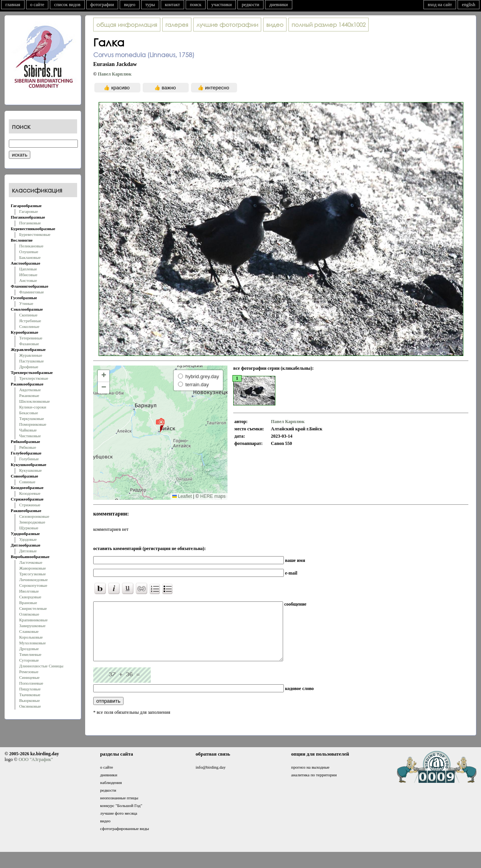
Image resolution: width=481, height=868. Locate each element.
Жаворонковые (33, 568)
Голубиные (29, 459)
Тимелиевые (30, 654)
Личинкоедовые (33, 580)
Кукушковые (30, 470)
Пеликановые (31, 246)
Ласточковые (31, 562)
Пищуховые (30, 689)
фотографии (102, 5)
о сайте (37, 5)
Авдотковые (30, 390)
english (469, 5)
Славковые (29, 631)
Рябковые (28, 447)
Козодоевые (30, 493)
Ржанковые (29, 395)
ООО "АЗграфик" (35, 771)
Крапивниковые (33, 620)
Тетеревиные (31, 338)
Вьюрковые (30, 700)
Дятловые (28, 551)
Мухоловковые (32, 643)
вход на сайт (440, 5)
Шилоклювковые (35, 401)
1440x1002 (329, 25)
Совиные (27, 482)
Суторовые (29, 660)
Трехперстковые (34, 378)
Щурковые (29, 528)
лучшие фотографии (227, 25)
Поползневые (31, 683)
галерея (177, 25)
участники (222, 5)
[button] (160, 425)
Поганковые (30, 223)
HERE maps (213, 496)
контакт (172, 5)
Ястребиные (30, 321)
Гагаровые (29, 211)
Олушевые (29, 252)
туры (150, 5)
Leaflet (182, 496)
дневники (279, 5)
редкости (250, 5)
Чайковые (28, 430)
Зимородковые (32, 522)
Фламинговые (31, 292)
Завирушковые (32, 626)
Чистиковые (30, 436)
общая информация (127, 25)
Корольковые (31, 637)
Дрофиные (29, 367)
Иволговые (29, 591)
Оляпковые (29, 614)
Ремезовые (29, 672)
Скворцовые (30, 597)
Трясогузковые (32, 574)
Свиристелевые (33, 608)
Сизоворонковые (34, 516)
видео (130, 5)
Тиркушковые (32, 418)
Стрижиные (30, 505)
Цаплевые (28, 269)
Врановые (28, 603)
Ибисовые (28, 275)
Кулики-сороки (33, 407)
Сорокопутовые (33, 585)
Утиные (26, 303)
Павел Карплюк (115, 74)
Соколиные (29, 326)
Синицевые (29, 677)
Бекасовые (29, 413)
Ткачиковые (30, 695)
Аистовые (28, 280)
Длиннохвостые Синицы (41, 666)
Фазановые (29, 344)
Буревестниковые (35, 234)
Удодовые (28, 539)
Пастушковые (31, 361)
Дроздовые (29, 649)
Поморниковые (33, 424)
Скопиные (28, 315)
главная (13, 5)
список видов (67, 5)
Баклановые (30, 257)
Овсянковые (30, 706)
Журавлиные (31, 355)
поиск (196, 5)
